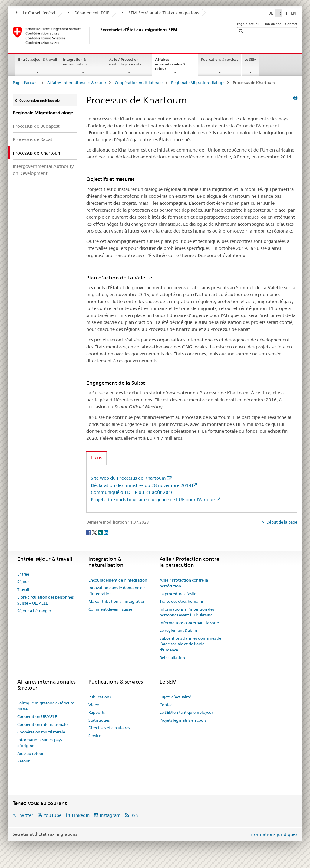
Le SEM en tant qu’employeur (186, 712)
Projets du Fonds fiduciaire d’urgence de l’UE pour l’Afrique (153, 499)
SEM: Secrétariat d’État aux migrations (160, 13)
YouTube (52, 815)
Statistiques (99, 720)
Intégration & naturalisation (75, 62)
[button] (242, 31)
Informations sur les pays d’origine (40, 743)
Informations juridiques (273, 834)
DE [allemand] (271, 13)
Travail (23, 589)
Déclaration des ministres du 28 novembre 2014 (141, 485)
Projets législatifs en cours (183, 720)
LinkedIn (81, 815)
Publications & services (220, 59)
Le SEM (250, 59)
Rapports (97, 712)
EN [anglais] (294, 13)
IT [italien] (286, 13)
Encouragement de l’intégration (118, 580)
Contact (291, 24)
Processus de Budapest (36, 126)
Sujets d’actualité (175, 697)
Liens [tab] (96, 457)
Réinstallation (172, 658)
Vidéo (94, 705)
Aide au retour (30, 753)
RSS (134, 815)
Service (95, 736)
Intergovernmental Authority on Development (43, 170)
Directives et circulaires (109, 728)
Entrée (23, 574)
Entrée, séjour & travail (38, 59)
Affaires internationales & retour (170, 66)
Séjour (23, 582)
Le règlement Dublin (178, 630)
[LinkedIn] (106, 532)
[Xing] (101, 532)
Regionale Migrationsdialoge (198, 83)
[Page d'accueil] (99, 35)
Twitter (26, 815)
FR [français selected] (279, 13)
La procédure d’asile (178, 594)
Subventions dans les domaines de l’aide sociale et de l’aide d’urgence (190, 644)
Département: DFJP (89, 13)
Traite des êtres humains (181, 601)
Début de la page (281, 522)
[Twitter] (95, 532)
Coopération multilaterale (139, 83)
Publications (100, 697)
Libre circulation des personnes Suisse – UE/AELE (45, 600)
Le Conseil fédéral (36, 13)
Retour (23, 761)
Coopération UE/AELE (37, 716)
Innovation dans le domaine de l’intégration (117, 591)
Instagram (110, 815)
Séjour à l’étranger (34, 611)
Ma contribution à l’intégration (117, 601)
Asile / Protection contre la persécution (127, 62)
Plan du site (272, 24)
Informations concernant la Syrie (189, 623)
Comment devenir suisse (110, 609)
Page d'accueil (248, 24)
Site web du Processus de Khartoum (128, 478)
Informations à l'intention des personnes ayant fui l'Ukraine (187, 612)
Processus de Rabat (33, 139)
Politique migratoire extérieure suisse (46, 706)
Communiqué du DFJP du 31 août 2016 (132, 492)
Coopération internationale (42, 724)
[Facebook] (89, 532)
